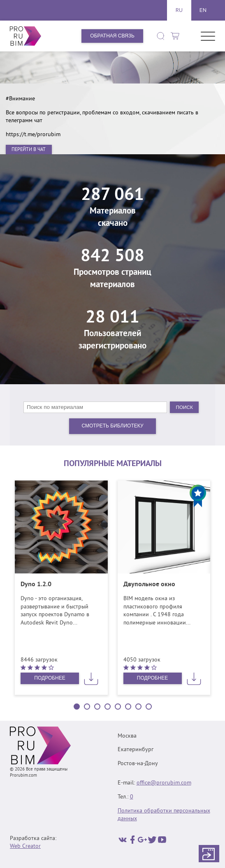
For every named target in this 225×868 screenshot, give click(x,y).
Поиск (184, 407)
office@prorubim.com (164, 783)
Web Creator (25, 846)
